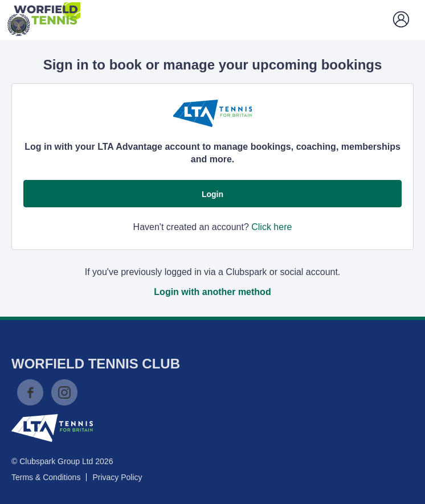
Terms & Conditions (46, 477)
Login (213, 194)
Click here (271, 227)
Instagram (64, 392)
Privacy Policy (117, 477)
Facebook (30, 392)
